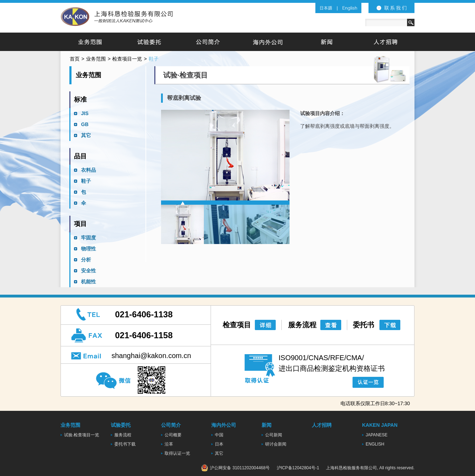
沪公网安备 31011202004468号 (235, 468)
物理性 (88, 249)
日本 (219, 444)
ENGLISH (375, 444)
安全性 (88, 271)
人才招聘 (385, 42)
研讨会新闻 (276, 444)
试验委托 (149, 42)
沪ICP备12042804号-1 (298, 468)
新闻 (327, 42)
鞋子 (86, 181)
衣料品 (88, 170)
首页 (75, 59)
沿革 (169, 444)
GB (85, 124)
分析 (86, 260)
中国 (219, 435)
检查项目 (237, 325)
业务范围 (90, 42)
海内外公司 (267, 42)
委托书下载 (125, 444)
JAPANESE (377, 435)
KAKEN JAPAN (380, 425)
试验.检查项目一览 (82, 435)
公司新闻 (274, 435)
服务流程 (302, 325)
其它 (86, 135)
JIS (85, 113)
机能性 (88, 282)
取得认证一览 (177, 453)
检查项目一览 (127, 59)
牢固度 (88, 238)
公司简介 (208, 42)
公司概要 (173, 435)
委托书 (364, 325)
